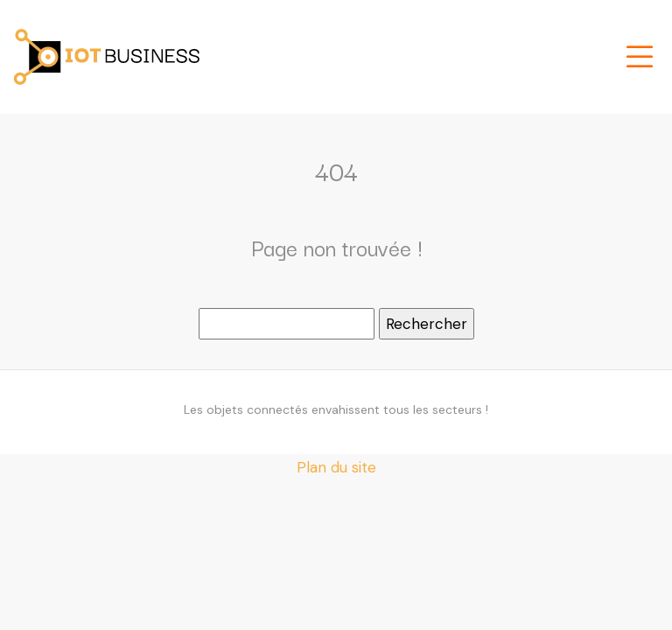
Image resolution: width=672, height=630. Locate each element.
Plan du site (336, 467)
